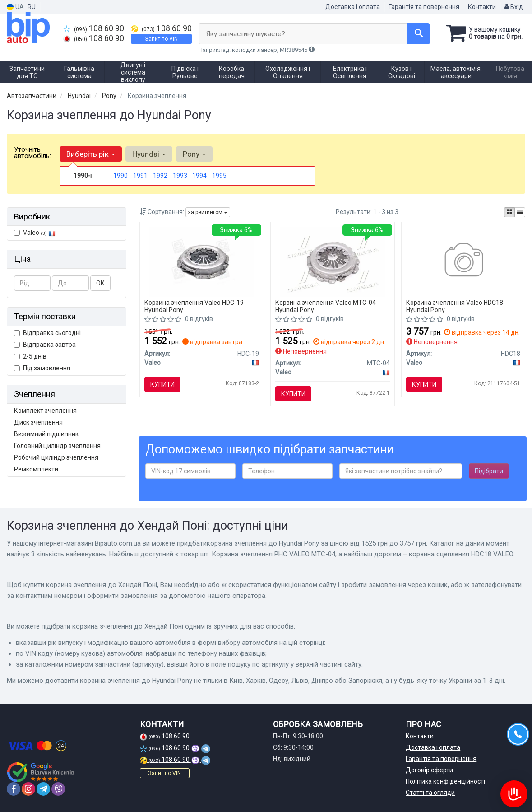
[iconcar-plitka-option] (509, 212)
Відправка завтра (45, 345)
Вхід (514, 7)
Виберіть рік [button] (91, 154)
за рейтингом (208, 212)
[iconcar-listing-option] (520, 212)
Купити (162, 384)
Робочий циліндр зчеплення (56, 457)
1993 (180, 176)
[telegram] (43, 789)
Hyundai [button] (149, 154)
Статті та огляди (430, 793)
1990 (120, 176)
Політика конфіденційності (445, 781)
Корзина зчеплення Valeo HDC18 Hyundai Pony (455, 306)
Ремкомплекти (36, 469)
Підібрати (489, 471)
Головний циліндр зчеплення (57, 446)
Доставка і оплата (353, 7)
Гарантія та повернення (424, 7)
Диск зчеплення (38, 422)
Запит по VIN (161, 39)
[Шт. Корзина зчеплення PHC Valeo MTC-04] (333, 261)
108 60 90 (94, 28)
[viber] (58, 789)
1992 (160, 176)
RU (32, 7)
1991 (140, 176)
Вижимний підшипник (46, 434)
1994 (199, 176)
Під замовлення (42, 368)
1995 (219, 176)
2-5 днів (30, 356)
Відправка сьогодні (47, 333)
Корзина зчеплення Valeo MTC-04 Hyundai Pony (326, 306)
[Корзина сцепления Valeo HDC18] (463, 261)
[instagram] (28, 789)
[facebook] (14, 789)
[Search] (419, 34)
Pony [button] (194, 154)
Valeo (39, 233)
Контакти (482, 7)
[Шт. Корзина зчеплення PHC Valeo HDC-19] (202, 261)
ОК (100, 283)
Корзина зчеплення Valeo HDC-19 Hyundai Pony (194, 306)
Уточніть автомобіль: (32, 153)
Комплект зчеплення (45, 411)
